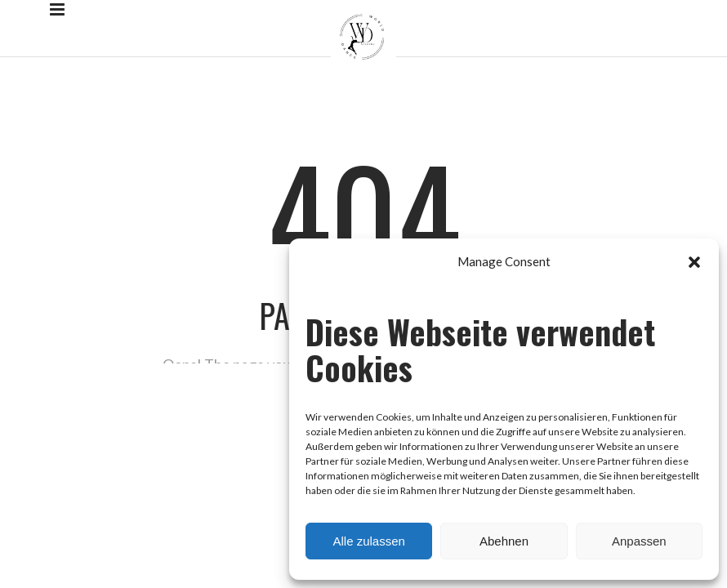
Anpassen (639, 541)
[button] (694, 262)
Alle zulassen (368, 541)
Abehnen (504, 541)
